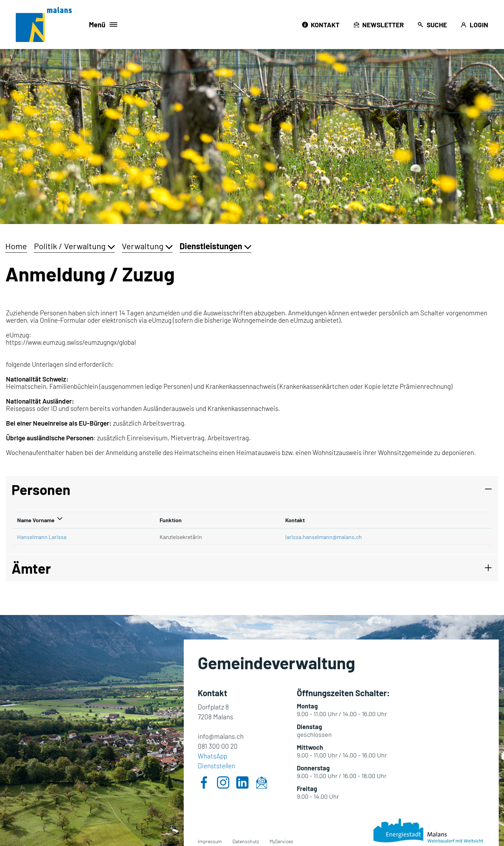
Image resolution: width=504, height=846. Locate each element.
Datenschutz (246, 841)
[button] (74, 246)
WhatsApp (212, 756)
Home (16, 246)
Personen (41, 489)
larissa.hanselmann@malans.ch (324, 537)
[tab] (252, 489)
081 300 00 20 (218, 746)
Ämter (31, 568)
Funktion (171, 520)
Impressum (210, 841)
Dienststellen (216, 766)
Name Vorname (36, 520)
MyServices (281, 841)
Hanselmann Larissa (42, 537)
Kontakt (295, 520)
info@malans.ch (221, 736)
